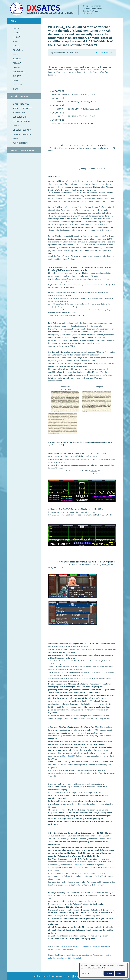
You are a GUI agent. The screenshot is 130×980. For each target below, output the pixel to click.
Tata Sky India (19, 113)
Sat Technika (19, 72)
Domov (16, 28)
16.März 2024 (79, 865)
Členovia (17, 76)
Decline (109, 973)
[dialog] (104, 970)
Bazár (16, 80)
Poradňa (17, 63)
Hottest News (102, 53)
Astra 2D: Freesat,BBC (23, 108)
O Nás (15, 89)
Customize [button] (85, 973)
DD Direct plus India (22, 130)
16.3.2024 (54, 670)
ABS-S (15, 138)
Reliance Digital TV (21, 121)
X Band (16, 41)
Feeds (16, 54)
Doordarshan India (22, 134)
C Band (16, 46)
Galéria (16, 67)
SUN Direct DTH (20, 117)
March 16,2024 (69, 756)
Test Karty (18, 59)
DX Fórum (17, 85)
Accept (120, 973)
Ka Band (17, 37)
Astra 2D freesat (21, 143)
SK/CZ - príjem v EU (21, 104)
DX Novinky (18, 50)
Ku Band (17, 33)
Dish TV (16, 126)
